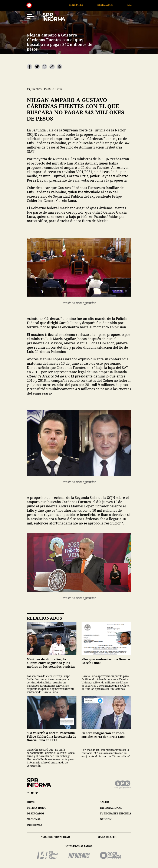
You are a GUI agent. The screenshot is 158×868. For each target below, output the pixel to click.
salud (104, 802)
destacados (36, 813)
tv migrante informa (116, 813)
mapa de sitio (107, 837)
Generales (82, 5)
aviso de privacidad (55, 837)
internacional (111, 808)
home (31, 802)
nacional (34, 819)
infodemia (34, 825)
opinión (106, 819)
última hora (36, 808)
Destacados (111, 5)
